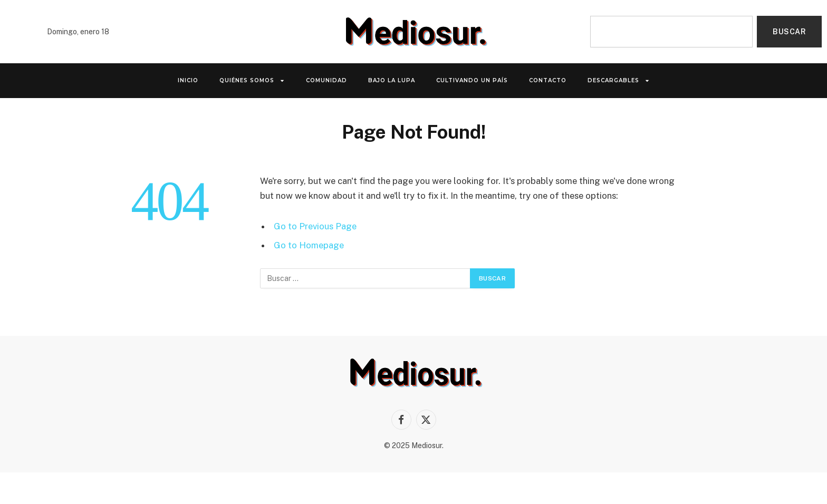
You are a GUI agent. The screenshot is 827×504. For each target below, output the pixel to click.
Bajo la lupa (392, 80)
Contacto (548, 80)
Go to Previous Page (315, 226)
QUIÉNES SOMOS (252, 81)
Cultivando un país (472, 80)
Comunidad (326, 80)
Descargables (619, 81)
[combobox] (672, 32)
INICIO (188, 80)
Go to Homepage (309, 245)
